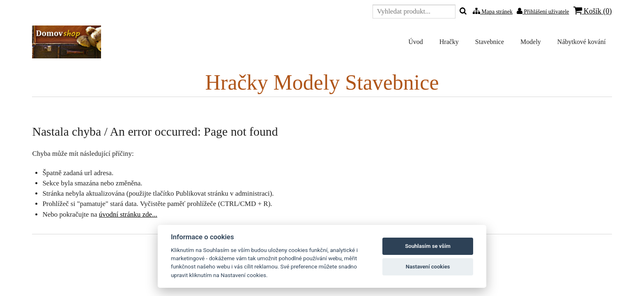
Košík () (593, 11)
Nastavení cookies (428, 267)
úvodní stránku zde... (128, 214)
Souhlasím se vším (428, 246)
